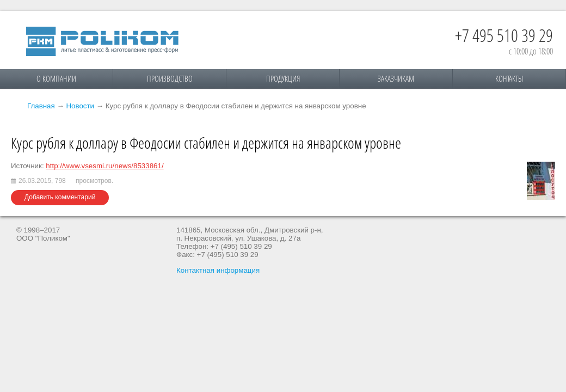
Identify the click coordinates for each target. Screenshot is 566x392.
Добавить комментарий (60, 197)
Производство (170, 78)
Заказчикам (396, 78)
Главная (41, 106)
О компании (56, 78)
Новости (80, 106)
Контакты (509, 78)
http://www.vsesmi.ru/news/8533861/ (104, 166)
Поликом (102, 41)
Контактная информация (218, 270)
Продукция (283, 78)
